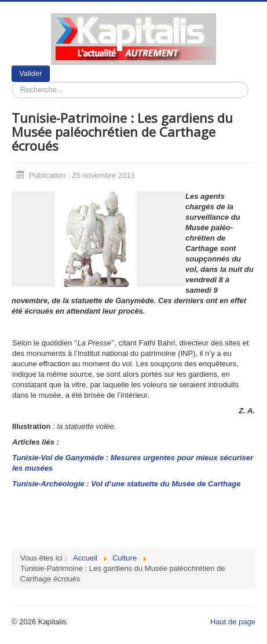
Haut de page (233, 622)
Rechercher (50, 66)
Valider (31, 73)
